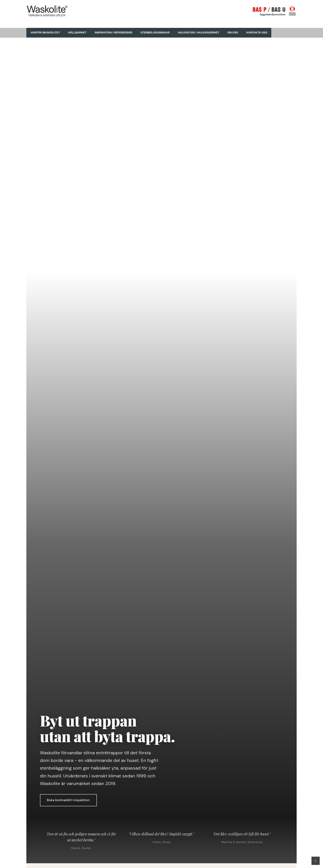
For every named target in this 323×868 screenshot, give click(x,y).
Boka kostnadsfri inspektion (68, 800)
